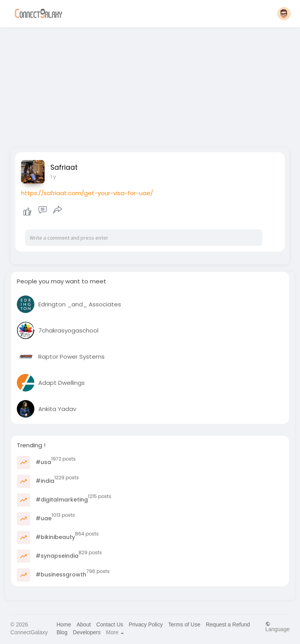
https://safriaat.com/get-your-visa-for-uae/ (87, 193)
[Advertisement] (150, 85)
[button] (284, 14)
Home (64, 624)
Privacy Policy (146, 624)
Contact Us (110, 624)
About (84, 624)
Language (277, 627)
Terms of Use (184, 624)
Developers (87, 632)
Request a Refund (228, 624)
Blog (62, 632)
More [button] (115, 632)
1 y (53, 177)
